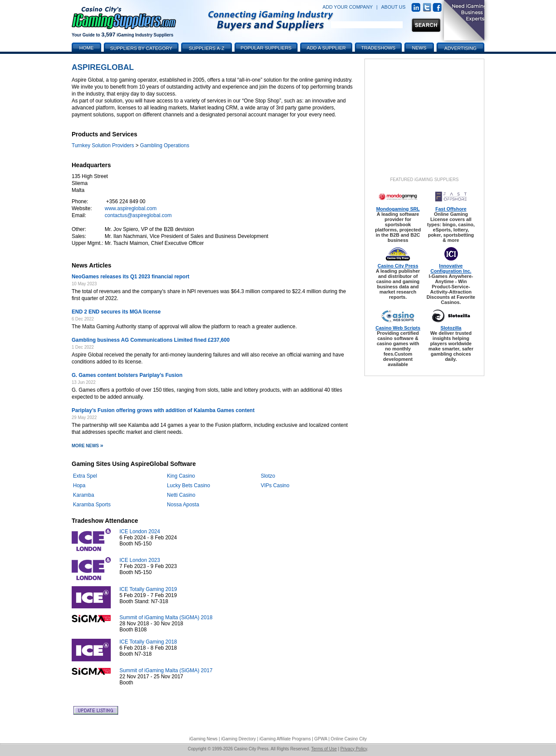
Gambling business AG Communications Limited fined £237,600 (151, 340)
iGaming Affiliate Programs (285, 739)
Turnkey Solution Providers (103, 145)
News (419, 48)
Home (87, 48)
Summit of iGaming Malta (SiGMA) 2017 (166, 670)
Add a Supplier (326, 48)
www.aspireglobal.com (131, 208)
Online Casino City (349, 739)
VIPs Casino (275, 485)
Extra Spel (85, 476)
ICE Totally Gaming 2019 (148, 589)
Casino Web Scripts (398, 328)
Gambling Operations (164, 145)
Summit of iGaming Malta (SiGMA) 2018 (166, 617)
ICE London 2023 (140, 560)
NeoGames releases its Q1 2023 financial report (131, 277)
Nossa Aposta (183, 505)
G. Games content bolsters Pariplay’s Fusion (127, 375)
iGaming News (204, 739)
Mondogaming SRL (398, 209)
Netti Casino (181, 495)
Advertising (460, 48)
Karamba (84, 495)
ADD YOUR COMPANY (347, 7)
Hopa (79, 485)
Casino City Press (398, 266)
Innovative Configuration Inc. (451, 268)
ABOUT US (394, 7)
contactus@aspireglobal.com (138, 215)
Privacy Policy (354, 749)
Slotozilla (451, 328)
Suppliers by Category (141, 48)
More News (88, 446)
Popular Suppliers (266, 48)
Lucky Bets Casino (188, 485)
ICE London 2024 (140, 532)
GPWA (321, 739)
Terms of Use (324, 749)
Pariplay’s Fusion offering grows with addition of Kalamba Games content (163, 410)
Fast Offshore (451, 209)
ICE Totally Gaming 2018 (148, 642)
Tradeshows (379, 48)
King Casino (181, 476)
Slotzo (268, 476)
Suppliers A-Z (207, 48)
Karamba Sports (92, 505)
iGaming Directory (238, 739)
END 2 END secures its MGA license (116, 312)
